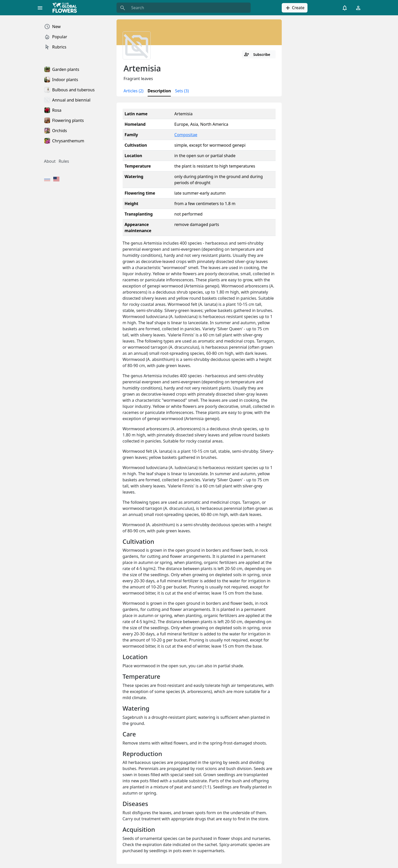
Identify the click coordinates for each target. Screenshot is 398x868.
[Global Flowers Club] (66, 8)
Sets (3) (182, 91)
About (50, 161)
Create (295, 8)
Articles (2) (134, 91)
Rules (64, 161)
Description (159, 91)
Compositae (186, 135)
